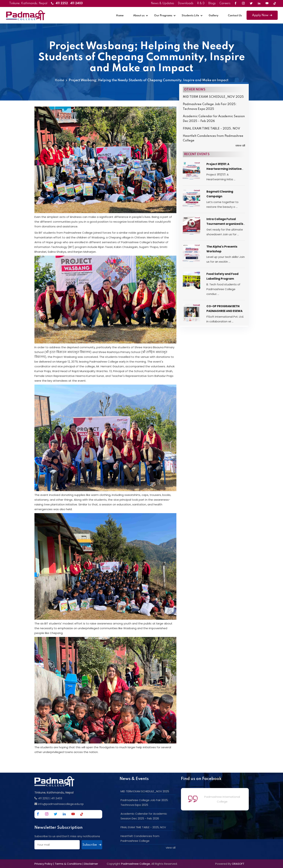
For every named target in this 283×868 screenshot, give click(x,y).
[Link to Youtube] (267, 3)
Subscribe (92, 845)
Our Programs (163, 16)
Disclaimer (91, 864)
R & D (201, 3)
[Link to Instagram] (243, 3)
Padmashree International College (222, 799)
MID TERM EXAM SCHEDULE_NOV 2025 (213, 97)
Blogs (212, 3)
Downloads (186, 3)
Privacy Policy (43, 864)
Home (120, 16)
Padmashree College (136, 864)
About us (139, 16)
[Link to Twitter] (251, 3)
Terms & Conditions (68, 864)
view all (240, 145)
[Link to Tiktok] (275, 3)
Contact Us (235, 16)
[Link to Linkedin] (259, 3)
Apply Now (262, 15)
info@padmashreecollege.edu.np (61, 804)
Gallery (213, 16)
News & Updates (163, 3)
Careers (225, 3)
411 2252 (43, 798)
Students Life (190, 16)
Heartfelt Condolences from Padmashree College (213, 138)
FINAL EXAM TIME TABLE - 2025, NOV (211, 129)
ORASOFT (238, 864)
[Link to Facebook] (235, 3)
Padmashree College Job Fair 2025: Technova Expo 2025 (210, 107)
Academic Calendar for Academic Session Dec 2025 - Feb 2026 (214, 119)
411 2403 (57, 798)
